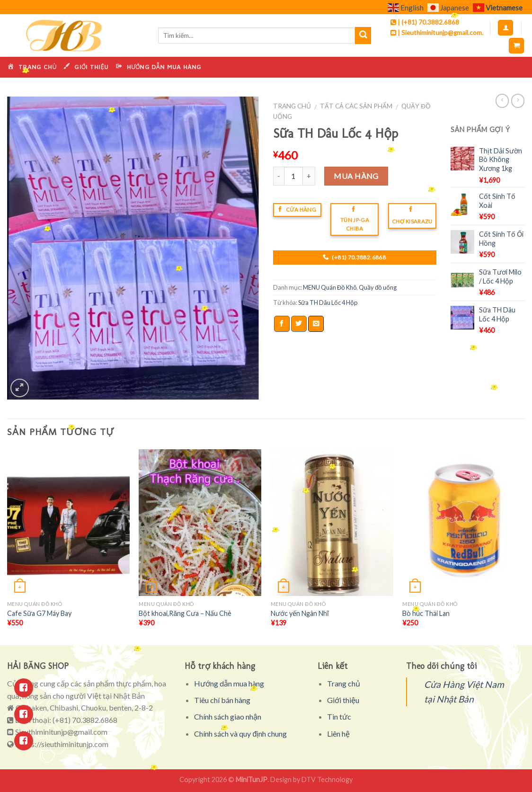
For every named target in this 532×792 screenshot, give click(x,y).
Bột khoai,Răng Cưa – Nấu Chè (185, 613)
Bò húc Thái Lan (426, 613)
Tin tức (339, 716)
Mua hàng (356, 176)
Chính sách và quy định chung (240, 734)
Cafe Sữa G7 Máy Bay (39, 613)
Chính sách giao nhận (228, 716)
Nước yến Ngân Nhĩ (300, 613)
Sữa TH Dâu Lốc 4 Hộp (328, 303)
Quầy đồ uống (378, 287)
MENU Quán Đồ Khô (330, 287)
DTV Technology (327, 779)
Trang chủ (292, 106)
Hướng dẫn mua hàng (229, 683)
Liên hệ (338, 734)
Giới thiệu (343, 700)
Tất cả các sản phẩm (356, 106)
